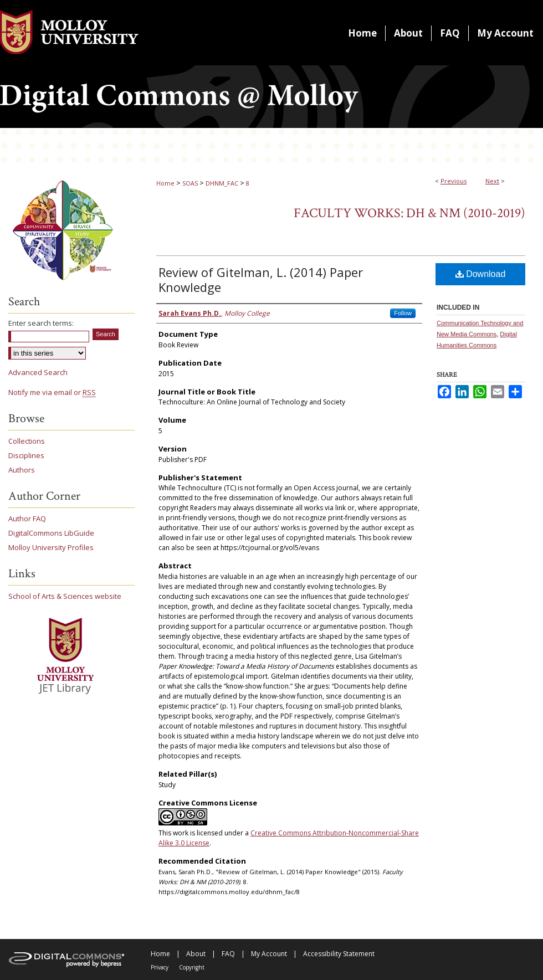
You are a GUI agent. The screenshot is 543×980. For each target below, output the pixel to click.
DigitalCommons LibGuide (51, 533)
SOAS (190, 183)
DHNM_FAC (222, 183)
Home (165, 183)
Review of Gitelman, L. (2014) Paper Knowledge (261, 279)
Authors (22, 470)
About (196, 954)
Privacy (160, 967)
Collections (27, 441)
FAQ (228, 954)
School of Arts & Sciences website (65, 596)
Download (481, 274)
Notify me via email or (52, 392)
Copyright (192, 967)
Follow (403, 313)
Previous (454, 181)
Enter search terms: (41, 323)
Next (492, 181)
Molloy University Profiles (51, 547)
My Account (269, 954)
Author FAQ (27, 519)
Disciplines (26, 455)
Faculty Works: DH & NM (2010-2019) (409, 213)
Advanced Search (38, 372)
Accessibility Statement (339, 954)
